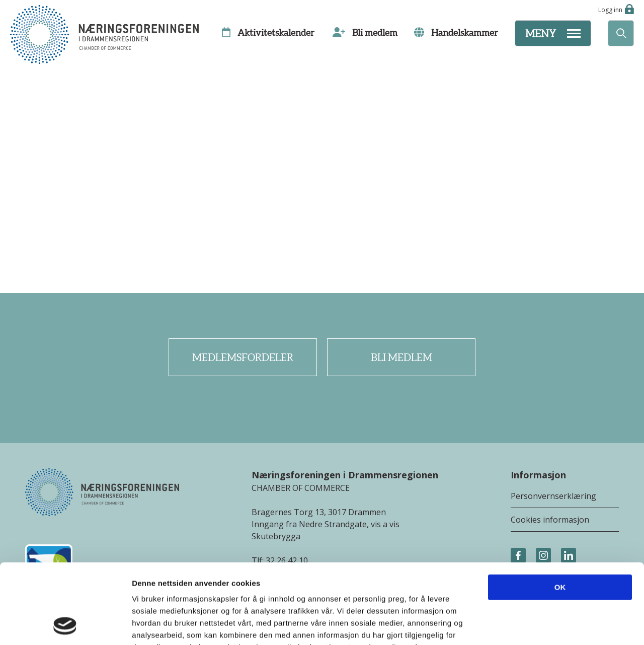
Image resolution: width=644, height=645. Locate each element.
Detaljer (536, 625)
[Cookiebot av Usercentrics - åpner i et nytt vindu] (65, 625)
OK (560, 512)
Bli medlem (401, 357)
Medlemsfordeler (243, 357)
